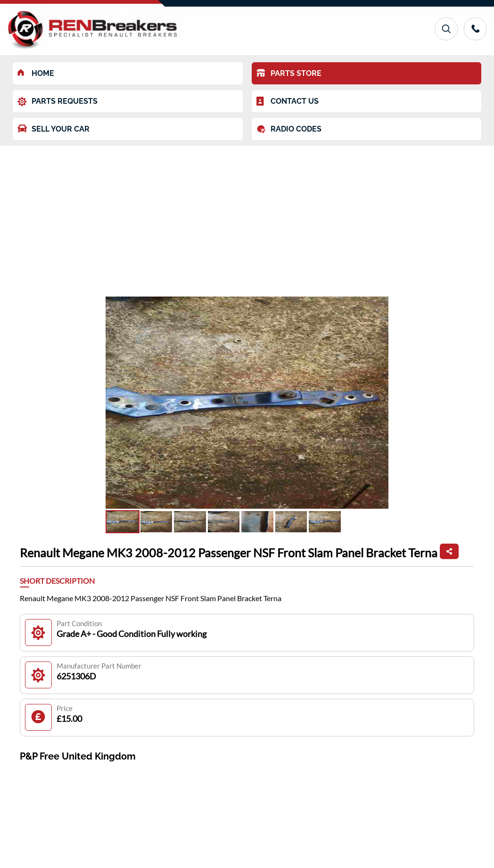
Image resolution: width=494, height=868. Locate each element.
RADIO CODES (289, 129)
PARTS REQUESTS (58, 102)
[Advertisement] (247, 216)
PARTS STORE (289, 73)
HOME (36, 73)
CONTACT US (288, 101)
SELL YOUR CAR (54, 129)
